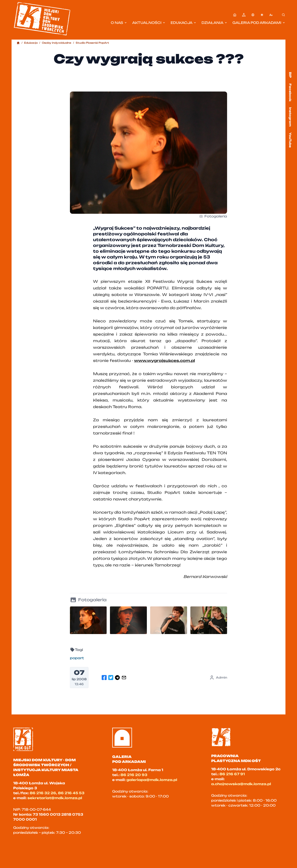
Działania (214, 23)
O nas (119, 23)
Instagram (290, 117)
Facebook (290, 92)
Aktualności (149, 23)
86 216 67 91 (232, 774)
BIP (290, 75)
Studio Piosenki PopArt (92, 43)
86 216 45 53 (71, 793)
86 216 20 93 (134, 775)
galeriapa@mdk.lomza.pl (152, 780)
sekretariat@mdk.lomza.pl (55, 798)
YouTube (290, 140)
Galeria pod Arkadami (259, 23)
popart (77, 658)
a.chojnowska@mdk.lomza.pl (241, 784)
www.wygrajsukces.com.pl (164, 361)
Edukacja (184, 23)
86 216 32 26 (43, 793)
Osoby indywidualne (57, 43)
